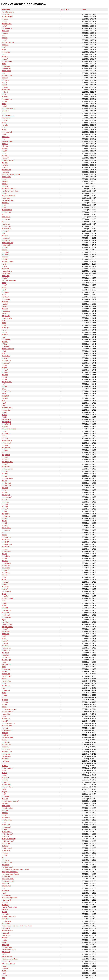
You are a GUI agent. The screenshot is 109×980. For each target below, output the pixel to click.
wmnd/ (4, 481)
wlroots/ (5, 59)
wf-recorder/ (6, 339)
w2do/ (4, 954)
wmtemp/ (5, 471)
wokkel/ (5, 775)
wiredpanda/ (6, 361)
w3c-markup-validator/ (10, 959)
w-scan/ (5, 306)
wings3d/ (5, 596)
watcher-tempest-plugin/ (11, 191)
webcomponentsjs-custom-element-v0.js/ (17, 926)
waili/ (4, 667)
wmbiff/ (4, 554)
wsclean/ (5, 257)
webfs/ (4, 40)
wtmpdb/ (5, 125)
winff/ (4, 207)
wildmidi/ (5, 92)
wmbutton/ (6, 558)
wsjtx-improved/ (8, 243)
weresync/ (6, 945)
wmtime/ (5, 474)
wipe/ (4, 594)
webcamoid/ (6, 745)
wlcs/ (4, 54)
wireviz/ (5, 365)
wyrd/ (4, 770)
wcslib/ (4, 266)
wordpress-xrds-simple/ (10, 874)
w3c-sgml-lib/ (7, 961)
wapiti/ (4, 151)
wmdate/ (5, 372)
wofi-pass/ (6, 865)
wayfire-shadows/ (8, 160)
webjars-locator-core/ (10, 709)
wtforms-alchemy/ (8, 723)
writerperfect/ (7, 422)
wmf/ (4, 533)
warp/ (4, 153)
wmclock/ (5, 542)
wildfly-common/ (8, 841)
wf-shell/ (5, 342)
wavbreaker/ (6, 648)
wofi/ (4, 384)
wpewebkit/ (6, 118)
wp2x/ (4, 431)
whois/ (4, 285)
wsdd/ (4, 789)
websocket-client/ (8, 200)
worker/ (5, 386)
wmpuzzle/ (6, 455)
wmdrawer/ (6, 530)
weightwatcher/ (7, 627)
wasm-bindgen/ (7, 141)
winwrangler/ (7, 754)
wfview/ (5, 344)
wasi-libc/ (5, 31)
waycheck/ (6, 316)
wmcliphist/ (6, 540)
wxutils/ (5, 912)
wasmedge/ (6, 311)
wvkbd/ (4, 415)
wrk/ (3, 763)
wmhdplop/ (6, 516)
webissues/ (6, 749)
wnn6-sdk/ (6, 759)
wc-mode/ (5, 914)
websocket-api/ (7, 931)
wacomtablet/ (7, 24)
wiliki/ (4, 601)
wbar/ (4, 320)
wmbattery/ (6, 573)
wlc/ (3, 73)
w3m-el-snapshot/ (8, 964)
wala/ (4, 973)
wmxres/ (5, 450)
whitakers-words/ (8, 349)
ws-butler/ (5, 803)
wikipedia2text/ (7, 834)
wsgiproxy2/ (6, 886)
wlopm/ (5, 368)
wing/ (4, 50)
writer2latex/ (6, 391)
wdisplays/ (6, 328)
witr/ (3, 139)
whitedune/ (6, 690)
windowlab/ (6, 356)
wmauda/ (5, 570)
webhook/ (5, 172)
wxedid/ (5, 394)
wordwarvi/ (6, 240)
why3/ (4, 351)
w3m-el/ (5, 799)
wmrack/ (5, 457)
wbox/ (4, 323)
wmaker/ (5, 101)
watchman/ (6, 686)
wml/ (4, 697)
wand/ (4, 264)
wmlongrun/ (6, 495)
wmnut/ (5, 379)
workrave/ (5, 255)
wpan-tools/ (6, 299)
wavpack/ (5, 158)
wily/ (4, 354)
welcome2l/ (6, 245)
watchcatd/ (6, 742)
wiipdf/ (4, 606)
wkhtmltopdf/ (7, 756)
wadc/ (4, 966)
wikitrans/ (5, 836)
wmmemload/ (7, 497)
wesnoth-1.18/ (7, 76)
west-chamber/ (7, 624)
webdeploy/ (6, 928)
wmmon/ (5, 504)
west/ (4, 716)
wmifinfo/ (5, 518)
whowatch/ (6, 674)
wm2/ (4, 295)
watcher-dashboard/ (9, 189)
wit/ (3, 215)
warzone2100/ (7, 28)
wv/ (3, 222)
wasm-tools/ (6, 71)
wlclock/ (5, 302)
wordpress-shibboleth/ (10, 872)
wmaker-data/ (7, 862)
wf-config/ (5, 80)
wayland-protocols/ (9, 196)
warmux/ (5, 309)
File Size (64, 9)
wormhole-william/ (8, 108)
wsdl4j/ (4, 707)
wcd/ (4, 36)
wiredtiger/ (6, 259)
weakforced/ (6, 170)
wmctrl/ (5, 523)
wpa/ (4, 113)
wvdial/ (4, 130)
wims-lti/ (5, 780)
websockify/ (6, 714)
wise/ (4, 290)
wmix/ (4, 490)
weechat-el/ (6, 935)
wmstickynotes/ (7, 462)
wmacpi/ (5, 575)
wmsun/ (5, 464)
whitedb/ (5, 87)
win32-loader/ (7, 848)
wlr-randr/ (5, 587)
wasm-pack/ (6, 68)
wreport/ (5, 427)
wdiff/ (4, 636)
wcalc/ (4, 639)
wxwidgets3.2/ (7, 132)
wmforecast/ (6, 537)
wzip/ (4, 403)
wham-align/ (6, 617)
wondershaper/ (7, 867)
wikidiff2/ (5, 608)
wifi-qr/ (4, 829)
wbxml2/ (5, 165)
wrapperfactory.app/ (9, 429)
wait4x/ (4, 134)
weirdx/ (5, 940)
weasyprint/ (6, 273)
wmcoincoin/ (6, 547)
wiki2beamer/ (7, 832)
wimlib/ (4, 288)
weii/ (4, 978)
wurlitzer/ (5, 905)
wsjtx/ (4, 64)
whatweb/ (5, 203)
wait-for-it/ (5, 968)
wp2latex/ (5, 111)
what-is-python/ (7, 787)
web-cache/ (6, 806)
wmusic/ (5, 438)
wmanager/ (6, 568)
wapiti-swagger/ (8, 737)
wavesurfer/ (6, 952)
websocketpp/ (7, 271)
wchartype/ (6, 919)
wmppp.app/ (6, 485)
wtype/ (4, 412)
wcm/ (4, 325)
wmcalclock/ (6, 563)
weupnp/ (5, 810)
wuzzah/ (5, 766)
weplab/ (5, 629)
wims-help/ (6, 844)
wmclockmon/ (7, 544)
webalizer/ (6, 269)
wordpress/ (6, 219)
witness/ (5, 144)
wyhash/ (5, 398)
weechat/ (5, 45)
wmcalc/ (5, 561)
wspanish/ (6, 891)
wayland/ (5, 236)
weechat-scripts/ (8, 43)
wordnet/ (5, 728)
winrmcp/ (5, 97)
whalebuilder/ (7, 785)
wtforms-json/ (7, 726)
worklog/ (5, 184)
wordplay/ (5, 252)
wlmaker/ (5, 57)
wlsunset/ (5, 582)
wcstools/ (5, 167)
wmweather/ (6, 443)
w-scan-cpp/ (6, 660)
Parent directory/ (8, 12)
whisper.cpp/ (6, 226)
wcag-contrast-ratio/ (9, 917)
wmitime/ (5, 488)
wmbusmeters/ (7, 61)
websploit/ (6, 933)
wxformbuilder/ (7, 408)
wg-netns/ (5, 622)
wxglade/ (5, 909)
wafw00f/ (5, 149)
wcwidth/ (5, 702)
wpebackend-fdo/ (8, 116)
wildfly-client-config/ (9, 839)
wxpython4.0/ (7, 676)
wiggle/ (4, 603)
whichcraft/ (6, 825)
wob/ (4, 452)
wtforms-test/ (7, 900)
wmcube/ (5, 526)
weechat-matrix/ (8, 262)
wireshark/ (6, 19)
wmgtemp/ (6, 514)
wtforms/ (5, 902)
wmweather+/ (7, 441)
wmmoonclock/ (7, 478)
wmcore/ (5, 549)
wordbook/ (6, 137)
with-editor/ (6, 52)
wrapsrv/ (5, 120)
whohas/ (5, 247)
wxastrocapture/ (8, 768)
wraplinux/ (6, 778)
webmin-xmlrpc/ (8, 808)
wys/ (4, 401)
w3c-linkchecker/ (8, 957)
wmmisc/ (5, 499)
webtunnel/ (6, 224)
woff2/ (4, 104)
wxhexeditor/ (7, 410)
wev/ (4, 337)
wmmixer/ (5, 502)
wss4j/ (4, 893)
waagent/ (5, 186)
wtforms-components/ (10, 898)
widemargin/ (6, 827)
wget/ (4, 620)
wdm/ (4, 330)
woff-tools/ (6, 761)
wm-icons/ (6, 860)
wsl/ (3, 888)
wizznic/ (5, 589)
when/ (4, 822)
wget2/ (4, 83)
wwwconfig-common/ (9, 907)
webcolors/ (6, 238)
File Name (6, 9)
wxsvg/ (4, 679)
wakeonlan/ (6, 669)
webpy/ (5, 21)
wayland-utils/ (7, 318)
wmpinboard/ (7, 483)
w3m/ (4, 683)
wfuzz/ (4, 815)
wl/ (3, 858)
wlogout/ (5, 584)
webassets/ (6, 631)
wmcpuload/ (6, 551)
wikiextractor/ (7, 229)
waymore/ (5, 782)
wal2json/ (5, 735)
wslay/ (4, 123)
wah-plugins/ (7, 664)
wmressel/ (6, 459)
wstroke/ (5, 250)
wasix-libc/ (6, 276)
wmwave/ (5, 231)
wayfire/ (5, 163)
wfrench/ (5, 813)
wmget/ (5, 511)
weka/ (4, 942)
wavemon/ (6, 156)
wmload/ (5, 492)
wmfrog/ (5, 507)
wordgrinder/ (6, 434)
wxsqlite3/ (5, 396)
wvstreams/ (6, 719)
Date (84, 9)
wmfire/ (5, 535)
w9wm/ (4, 740)
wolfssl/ (5, 106)
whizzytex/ (6, 796)
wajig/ (4, 971)
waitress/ (5, 733)
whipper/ (5, 695)
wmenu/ (5, 375)
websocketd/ (6, 177)
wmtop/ (5, 476)
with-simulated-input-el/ (10, 801)
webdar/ (5, 304)
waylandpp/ (6, 198)
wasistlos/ (5, 655)
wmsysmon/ (6, 467)
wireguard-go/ (7, 99)
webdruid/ (5, 747)
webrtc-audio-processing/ (11, 174)
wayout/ (5, 641)
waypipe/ (5, 33)
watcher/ (5, 193)
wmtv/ (4, 436)
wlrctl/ (4, 580)
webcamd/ (6, 634)
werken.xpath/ (7, 947)
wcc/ (4, 688)
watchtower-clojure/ (9, 949)
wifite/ (4, 693)
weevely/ (5, 938)
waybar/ (5, 278)
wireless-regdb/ (7, 17)
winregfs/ (5, 358)
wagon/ (5, 792)
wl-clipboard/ (7, 591)
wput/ (4, 389)
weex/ (4, 283)
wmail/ (4, 577)
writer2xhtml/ (7, 424)
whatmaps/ (6, 818)
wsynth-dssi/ (6, 681)
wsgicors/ (5, 884)
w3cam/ (5, 672)
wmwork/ (5, 445)
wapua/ (5, 975)
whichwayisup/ (7, 730)
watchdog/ (6, 313)
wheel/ (4, 85)
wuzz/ (4, 127)
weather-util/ (6, 921)
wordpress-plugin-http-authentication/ (15, 869)
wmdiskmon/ (6, 528)
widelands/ (6, 90)
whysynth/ (6, 613)
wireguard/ (6, 363)
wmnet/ (5, 377)
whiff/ (4, 794)
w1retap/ (5, 146)
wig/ (3, 233)
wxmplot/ (5, 182)
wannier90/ (6, 657)
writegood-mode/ (8, 879)
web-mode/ (6, 924)
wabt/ (4, 662)
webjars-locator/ (8, 712)
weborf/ (5, 332)
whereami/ (6, 346)
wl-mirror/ (5, 292)
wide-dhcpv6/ (7, 610)
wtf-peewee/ (6, 895)
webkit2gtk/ (6, 14)
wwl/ (4, 405)
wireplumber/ (7, 212)
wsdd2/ (5, 417)
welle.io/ (5, 335)
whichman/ (6, 615)
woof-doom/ (6, 217)
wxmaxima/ (6, 66)
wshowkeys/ (6, 419)
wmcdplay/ (6, 566)
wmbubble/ (6, 556)
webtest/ (5, 705)
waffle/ (4, 26)
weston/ (5, 78)
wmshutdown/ (7, 382)
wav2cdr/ (5, 646)
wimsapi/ (5, 846)
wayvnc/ (5, 643)
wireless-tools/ (7, 210)
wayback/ (5, 653)
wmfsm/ (5, 509)
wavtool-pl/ (6, 650)
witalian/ (5, 853)
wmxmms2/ (6, 448)
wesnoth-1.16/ (7, 752)
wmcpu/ (5, 370)
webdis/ (5, 38)
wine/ (4, 205)
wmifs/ (4, 521)
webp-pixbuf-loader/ (9, 280)
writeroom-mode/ (8, 881)
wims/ (4, 94)
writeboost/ (6, 876)
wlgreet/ (5, 700)
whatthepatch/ (7, 820)
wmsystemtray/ (7, 469)
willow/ (4, 773)
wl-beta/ (5, 855)
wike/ (4, 47)
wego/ (4, 179)
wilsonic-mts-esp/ (8, 598)
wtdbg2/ (5, 721)
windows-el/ (6, 851)
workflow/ (5, 297)
